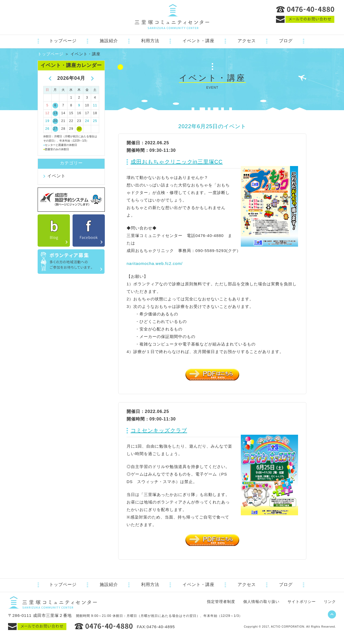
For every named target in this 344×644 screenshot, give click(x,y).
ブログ (286, 41)
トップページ (63, 41)
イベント (56, 176)
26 (47, 129)
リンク (330, 602)
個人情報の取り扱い (261, 602)
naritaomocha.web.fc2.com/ (155, 263)
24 (87, 121)
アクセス (247, 41)
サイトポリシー (302, 602)
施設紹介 (109, 41)
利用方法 (150, 41)
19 (47, 121)
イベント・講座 (198, 41)
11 (95, 105)
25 (95, 121)
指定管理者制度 (221, 602)
